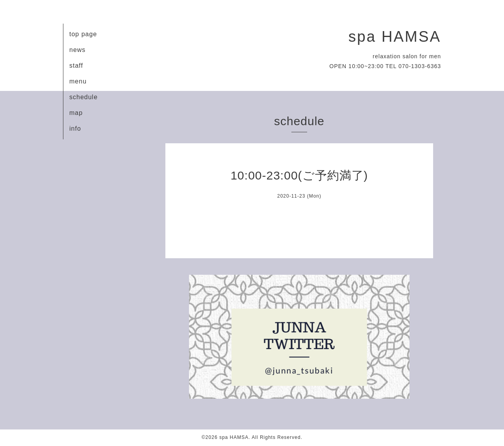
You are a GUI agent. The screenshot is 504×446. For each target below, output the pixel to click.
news (77, 50)
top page (83, 34)
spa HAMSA (395, 36)
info (75, 129)
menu (78, 81)
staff (76, 66)
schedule (83, 97)
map (76, 113)
